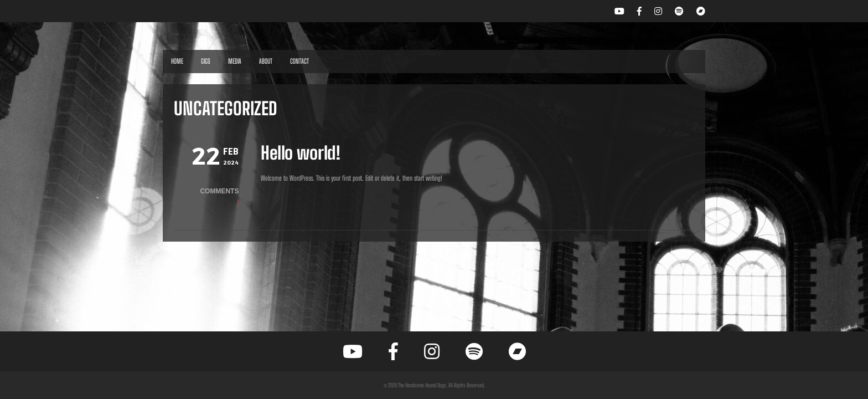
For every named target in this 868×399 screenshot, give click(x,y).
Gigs (206, 61)
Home (177, 61)
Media (235, 61)
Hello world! (301, 153)
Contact (299, 61)
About (266, 61)
